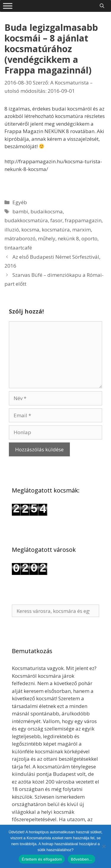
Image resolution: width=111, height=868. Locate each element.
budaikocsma (47, 211)
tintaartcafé (18, 248)
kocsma (30, 230)
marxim (82, 230)
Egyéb (20, 202)
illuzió (12, 230)
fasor (56, 220)
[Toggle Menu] (8, 6)
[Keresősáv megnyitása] (102, 6)
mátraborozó (20, 238)
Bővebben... (81, 859)
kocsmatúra (56, 230)
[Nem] (104, 846)
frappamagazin (83, 220)
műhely (47, 238)
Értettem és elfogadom (42, 859)
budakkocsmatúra (26, 220)
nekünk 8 (68, 238)
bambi (20, 211)
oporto (89, 238)
